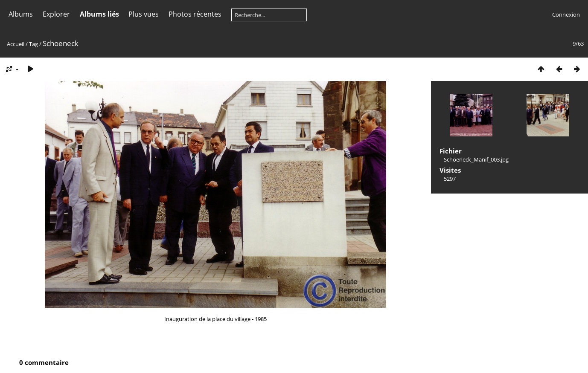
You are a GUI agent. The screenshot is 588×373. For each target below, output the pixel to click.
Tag (33, 44)
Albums (21, 14)
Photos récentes (195, 14)
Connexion (566, 14)
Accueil (16, 44)
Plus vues (144, 14)
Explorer (56, 14)
